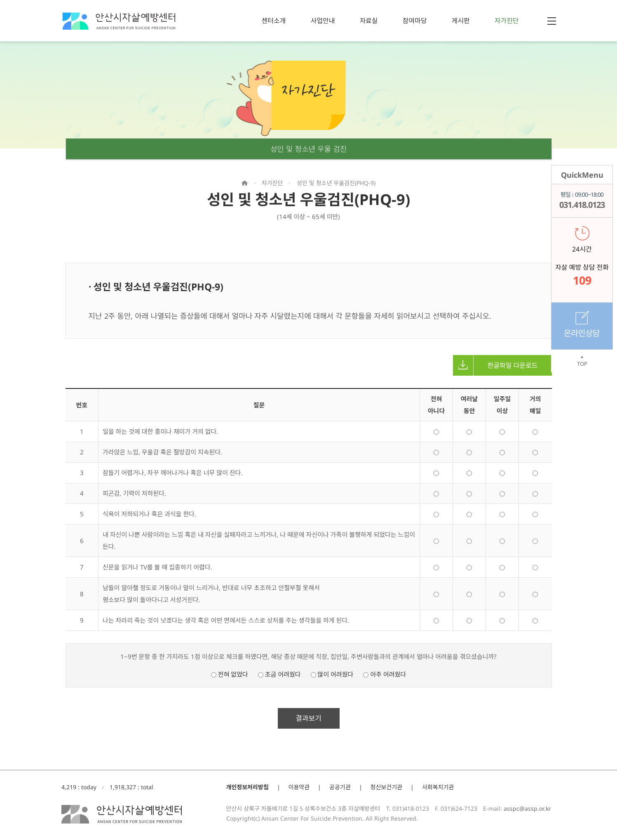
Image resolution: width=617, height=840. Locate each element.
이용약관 (299, 787)
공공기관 (340, 787)
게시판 (460, 21)
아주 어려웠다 (385, 674)
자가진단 (507, 21)
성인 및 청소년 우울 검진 (309, 149)
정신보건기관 (386, 787)
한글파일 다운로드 (495, 365)
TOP (582, 361)
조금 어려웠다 (279, 674)
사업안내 (323, 21)
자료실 (368, 21)
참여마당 (415, 21)
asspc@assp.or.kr (527, 808)
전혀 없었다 (230, 674)
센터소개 (274, 21)
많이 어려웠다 (332, 674)
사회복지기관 (438, 787)
